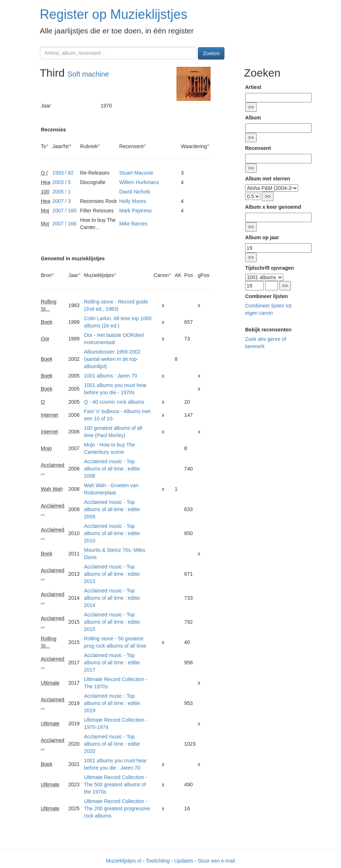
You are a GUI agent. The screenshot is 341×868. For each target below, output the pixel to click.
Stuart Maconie (136, 173)
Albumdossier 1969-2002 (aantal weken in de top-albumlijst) (112, 359)
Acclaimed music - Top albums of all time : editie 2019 (112, 703)
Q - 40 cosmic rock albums (114, 402)
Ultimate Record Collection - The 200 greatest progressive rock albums (117, 808)
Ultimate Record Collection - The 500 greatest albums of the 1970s (115, 785)
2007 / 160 (64, 211)
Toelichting (158, 861)
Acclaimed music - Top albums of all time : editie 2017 (112, 663)
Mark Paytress (135, 211)
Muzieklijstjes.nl (124, 861)
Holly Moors (133, 201)
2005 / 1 (62, 192)
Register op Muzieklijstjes (114, 14)
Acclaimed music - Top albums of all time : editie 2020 (112, 744)
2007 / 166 (64, 224)
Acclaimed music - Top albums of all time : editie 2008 (112, 469)
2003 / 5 (62, 182)
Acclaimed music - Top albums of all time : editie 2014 (112, 598)
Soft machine (88, 74)
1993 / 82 (63, 173)
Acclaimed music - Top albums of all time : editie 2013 (112, 574)
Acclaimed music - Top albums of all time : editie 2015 (112, 622)
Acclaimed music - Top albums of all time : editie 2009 (112, 509)
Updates (184, 861)
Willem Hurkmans (139, 182)
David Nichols (135, 192)
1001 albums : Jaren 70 (110, 376)
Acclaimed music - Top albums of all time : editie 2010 (112, 533)
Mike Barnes (133, 224)
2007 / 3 (62, 201)
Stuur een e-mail (216, 861)
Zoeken (211, 53)
